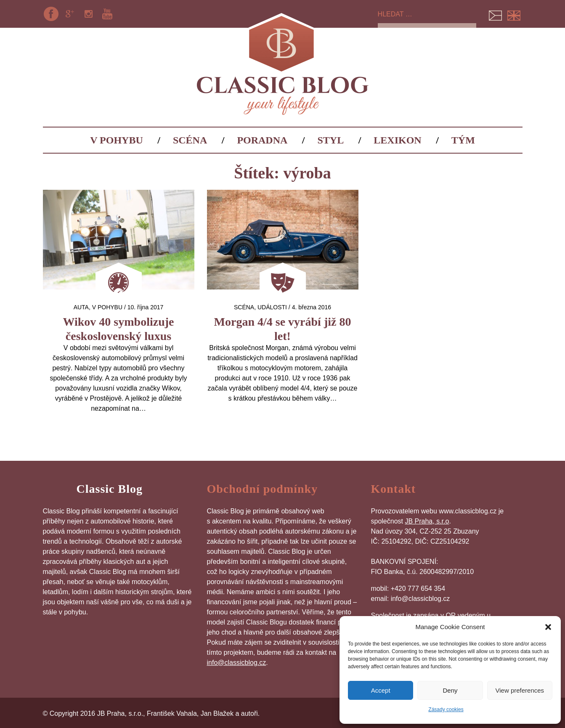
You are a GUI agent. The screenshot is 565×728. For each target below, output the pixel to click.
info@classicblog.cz (237, 663)
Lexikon (397, 140)
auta (81, 307)
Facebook (51, 14)
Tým (463, 140)
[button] (548, 627)
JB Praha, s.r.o (427, 521)
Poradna (262, 140)
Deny (450, 690)
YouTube (107, 14)
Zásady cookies (446, 709)
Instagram (88, 14)
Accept (381, 690)
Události (272, 307)
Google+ (70, 14)
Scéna (190, 140)
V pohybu (117, 140)
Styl (331, 140)
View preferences (520, 690)
